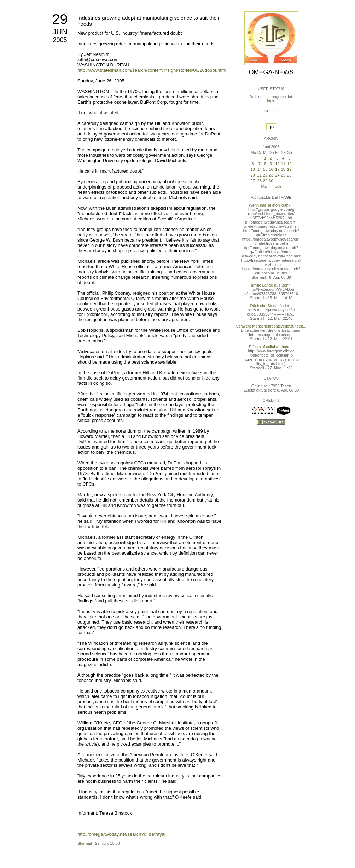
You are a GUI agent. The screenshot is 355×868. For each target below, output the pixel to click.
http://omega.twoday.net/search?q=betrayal (121, 834)
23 (271, 175)
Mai (264, 186)
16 (271, 169)
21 (260, 175)
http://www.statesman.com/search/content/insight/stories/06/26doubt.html (152, 70)
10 (277, 164)
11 (283, 164)
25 (283, 175)
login (271, 101)
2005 (60, 40)
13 (252, 169)
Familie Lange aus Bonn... (271, 285)
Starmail (85, 843)
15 (265, 169)
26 (289, 175)
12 (289, 164)
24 (277, 175)
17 (277, 169)
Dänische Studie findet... (271, 306)
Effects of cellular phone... (271, 347)
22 (265, 175)
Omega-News (271, 72)
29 (60, 19)
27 (252, 181)
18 (283, 169)
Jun (60, 32)
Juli (278, 186)
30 (271, 181)
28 (260, 181)
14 (260, 169)
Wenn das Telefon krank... (271, 205)
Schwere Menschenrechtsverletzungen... (271, 326)
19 (289, 169)
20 (252, 175)
